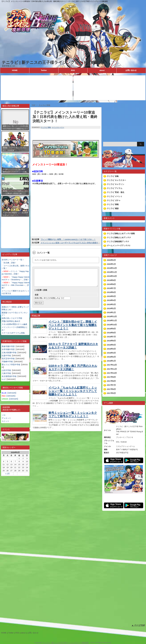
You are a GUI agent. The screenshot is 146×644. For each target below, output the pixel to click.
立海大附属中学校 (9, 353)
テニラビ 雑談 (113, 208)
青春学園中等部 (8, 346)
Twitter (44, 70)
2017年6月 (111, 389)
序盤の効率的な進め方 (11, 321)
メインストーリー (58, 127)
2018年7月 (111, 337)
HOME (15, 70)
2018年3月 (111, 353)
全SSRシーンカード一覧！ (13, 260)
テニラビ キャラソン (116, 184)
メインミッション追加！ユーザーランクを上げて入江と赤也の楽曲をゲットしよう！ (76, 243)
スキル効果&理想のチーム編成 (14, 324)
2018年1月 (111, 361)
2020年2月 (111, 260)
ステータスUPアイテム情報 (13, 333)
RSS (73, 70)
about (102, 70)
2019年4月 (111, 300)
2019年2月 (111, 308)
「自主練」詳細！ (9, 263)
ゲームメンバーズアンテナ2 (119, 246)
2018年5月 (111, 345)
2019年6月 (111, 292)
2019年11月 (112, 272)
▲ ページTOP (138, 625)
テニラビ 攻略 (113, 176)
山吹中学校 (6, 370)
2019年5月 (111, 296)
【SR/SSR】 (9, 393)
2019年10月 (112, 276)
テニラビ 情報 (46, 127)
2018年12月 (112, 316)
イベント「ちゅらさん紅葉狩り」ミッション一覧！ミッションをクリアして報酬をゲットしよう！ (73, 394)
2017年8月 (111, 381)
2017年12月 (112, 365)
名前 (36, 298)
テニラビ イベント (115, 196)
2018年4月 (111, 349)
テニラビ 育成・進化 (116, 192)
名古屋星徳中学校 (9, 376)
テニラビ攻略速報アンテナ (118, 241)
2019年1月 (111, 312)
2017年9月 (111, 377)
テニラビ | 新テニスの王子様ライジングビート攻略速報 (52, 62)
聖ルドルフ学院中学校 (11, 365)
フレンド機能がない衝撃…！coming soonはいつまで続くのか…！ (68, 239)
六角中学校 (6, 373)
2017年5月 (111, 393)
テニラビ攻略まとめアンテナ (119, 237)
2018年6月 (111, 341)
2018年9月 (111, 329)
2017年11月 (112, 369)
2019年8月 (111, 284)
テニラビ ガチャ (114, 200)
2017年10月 (112, 373)
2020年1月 (111, 264)
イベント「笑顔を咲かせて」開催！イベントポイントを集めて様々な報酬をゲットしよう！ (73, 328)
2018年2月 (111, 357)
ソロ (4, 415)
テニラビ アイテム (115, 188)
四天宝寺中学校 (8, 359)
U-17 (4, 379)
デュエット (6, 418)
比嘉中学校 (6, 356)
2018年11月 (112, 320)
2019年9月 (111, 280)
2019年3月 (111, 304)
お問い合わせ (131, 70)
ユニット (5, 421)
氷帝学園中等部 (8, 349)
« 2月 (7, 474)
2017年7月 (111, 385)
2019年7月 (111, 288)
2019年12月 (112, 268)
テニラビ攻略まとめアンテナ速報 (121, 233)
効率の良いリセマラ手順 (12, 318)
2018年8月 (111, 333)
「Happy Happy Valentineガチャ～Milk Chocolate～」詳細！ (16, 285)
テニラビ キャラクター (116, 180)
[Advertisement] (15, 230)
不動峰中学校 (7, 362)
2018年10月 (112, 325)
